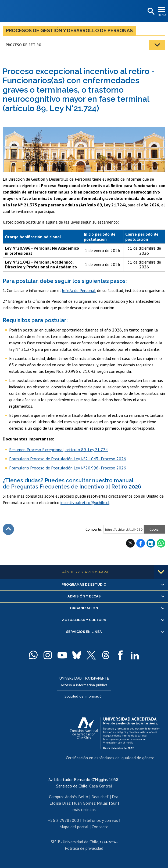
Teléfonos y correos (100, 820)
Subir (8, 529)
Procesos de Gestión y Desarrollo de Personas (69, 30)
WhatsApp (161, 543)
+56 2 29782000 (63, 820)
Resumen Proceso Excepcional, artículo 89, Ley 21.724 (58, 450)
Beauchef (100, 797)
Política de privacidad (84, 848)
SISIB (56, 842)
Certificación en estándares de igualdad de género (110, 758)
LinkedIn (151, 543)
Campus (56, 797)
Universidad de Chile (81, 842)
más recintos (84, 809)
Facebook (141, 543)
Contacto (100, 827)
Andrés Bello (77, 797)
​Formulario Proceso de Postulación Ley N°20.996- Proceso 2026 (68, 468)
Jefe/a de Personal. (79, 290)
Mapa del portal (74, 827)
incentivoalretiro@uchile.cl (85, 502)
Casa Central (101, 786)
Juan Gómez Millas (91, 803)
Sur (114, 803)
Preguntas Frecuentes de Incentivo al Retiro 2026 (76, 487)
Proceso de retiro (24, 45)
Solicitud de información (84, 696)
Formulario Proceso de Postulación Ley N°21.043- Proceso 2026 (68, 459)
